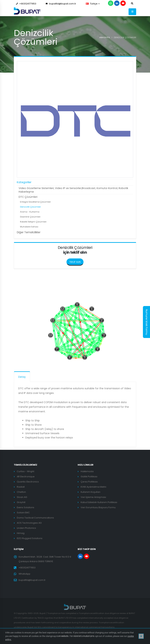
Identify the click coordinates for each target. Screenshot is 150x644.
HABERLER (63, 636)
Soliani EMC (23, 513)
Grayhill (21, 502)
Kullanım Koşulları (91, 492)
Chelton (21, 492)
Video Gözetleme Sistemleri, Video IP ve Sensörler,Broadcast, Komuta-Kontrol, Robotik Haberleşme (73, 190)
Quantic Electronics (28, 482)
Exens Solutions (26, 507)
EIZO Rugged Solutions (30, 538)
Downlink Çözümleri (30, 217)
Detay (22, 377)
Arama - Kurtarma (30, 212)
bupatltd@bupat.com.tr (61, 4)
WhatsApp (24, 574)
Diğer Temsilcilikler (29, 232)
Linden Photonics (26, 528)
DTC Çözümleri (28, 197)
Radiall (21, 487)
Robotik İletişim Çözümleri (33, 222)
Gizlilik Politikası (89, 477)
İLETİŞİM (90, 636)
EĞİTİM (77, 636)
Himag (21, 533)
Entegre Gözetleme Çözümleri (35, 202)
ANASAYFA (105, 37)
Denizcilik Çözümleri (30, 207)
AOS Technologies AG (29, 523)
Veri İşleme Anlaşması (93, 497)
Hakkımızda (87, 471)
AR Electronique (26, 477)
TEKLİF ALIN (76, 261)
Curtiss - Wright (26, 471)
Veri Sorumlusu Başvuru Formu (98, 507)
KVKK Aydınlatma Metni (93, 487)
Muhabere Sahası (29, 227)
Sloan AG (22, 497)
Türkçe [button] (93, 4)
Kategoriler (24, 182)
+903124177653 (26, 4)
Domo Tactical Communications (35, 518)
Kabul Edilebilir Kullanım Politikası (99, 502)
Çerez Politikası (89, 482)
